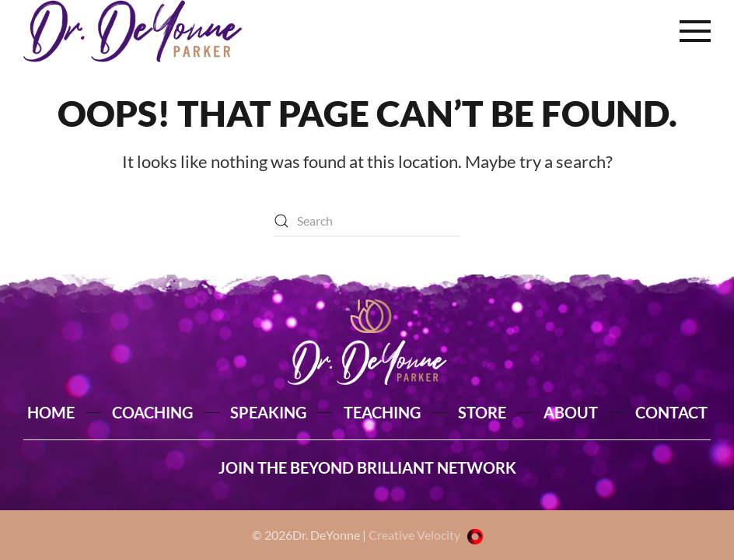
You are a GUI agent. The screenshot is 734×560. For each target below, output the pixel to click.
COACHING (152, 412)
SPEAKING (268, 412)
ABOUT (571, 412)
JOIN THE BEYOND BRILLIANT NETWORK (367, 467)
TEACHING (382, 412)
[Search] (367, 221)
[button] (695, 31)
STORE (482, 412)
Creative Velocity (426, 535)
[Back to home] (133, 31)
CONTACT (671, 412)
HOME (51, 412)
